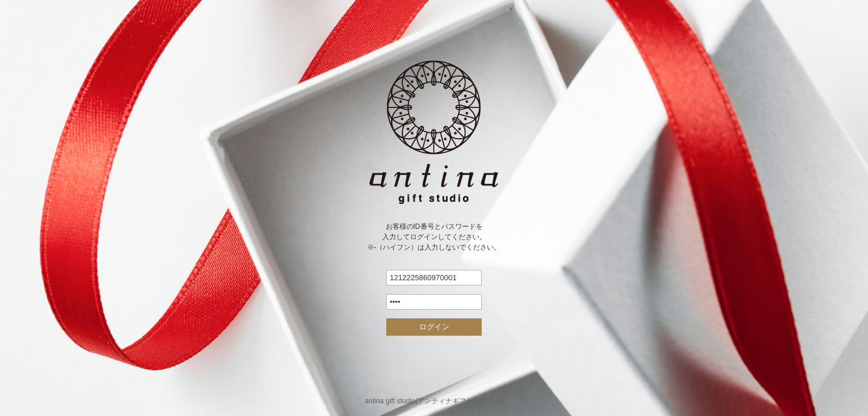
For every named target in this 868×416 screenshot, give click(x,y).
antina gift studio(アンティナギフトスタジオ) (434, 401)
